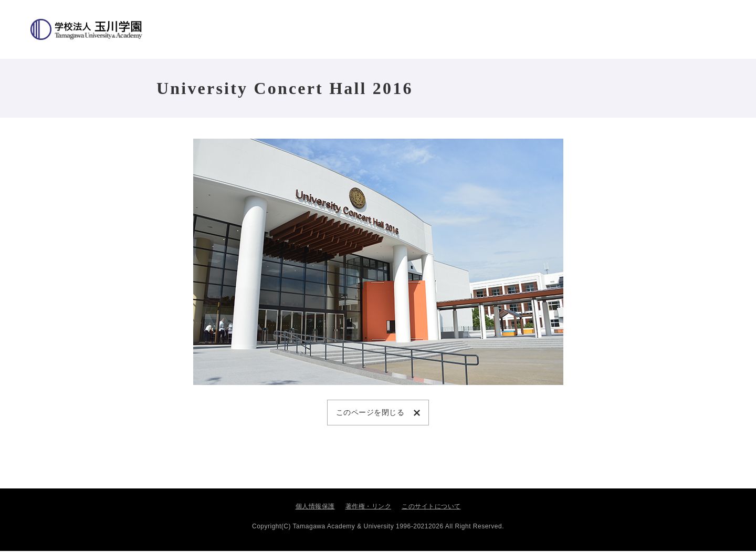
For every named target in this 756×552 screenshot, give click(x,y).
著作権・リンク (369, 507)
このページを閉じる (372, 413)
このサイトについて (431, 507)
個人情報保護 (315, 507)
